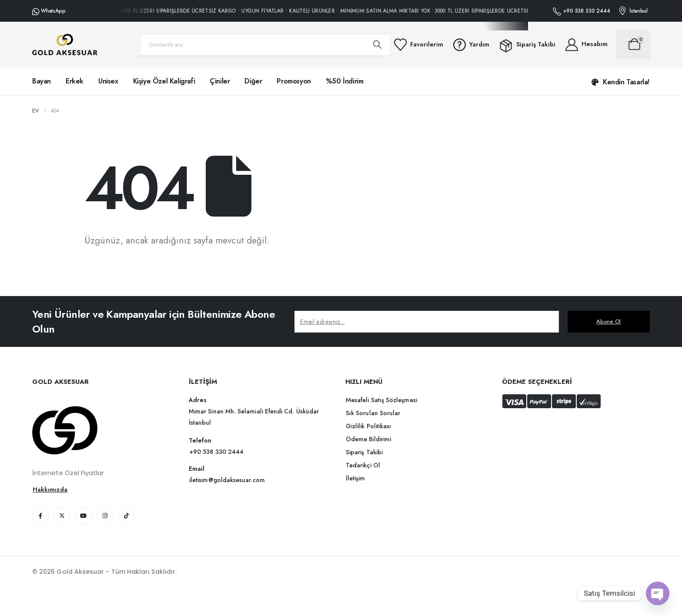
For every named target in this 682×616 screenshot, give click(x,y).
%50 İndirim (345, 81)
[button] (620, 82)
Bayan (42, 81)
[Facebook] (40, 516)
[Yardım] (471, 45)
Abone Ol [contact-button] (609, 321)
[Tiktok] (127, 516)
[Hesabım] (586, 45)
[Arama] (378, 45)
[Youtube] (84, 516)
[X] (62, 516)
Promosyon (294, 81)
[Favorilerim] (418, 45)
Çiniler (220, 81)
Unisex (108, 81)
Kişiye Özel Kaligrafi (164, 81)
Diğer (253, 81)
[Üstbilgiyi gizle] (65, 45)
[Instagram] (105, 516)
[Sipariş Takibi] (527, 45)
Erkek (75, 81)
